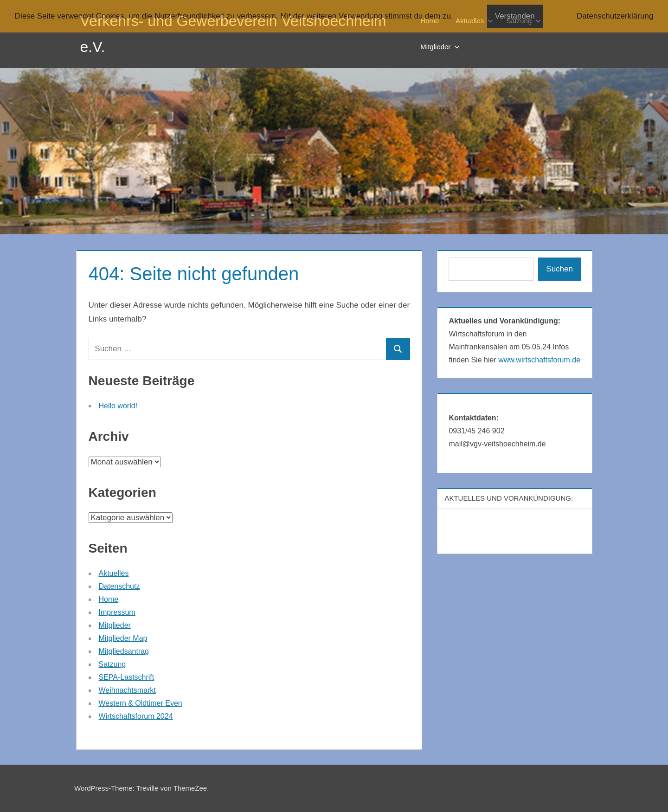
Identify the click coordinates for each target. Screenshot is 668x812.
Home (109, 599)
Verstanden (515, 16)
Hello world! (118, 406)
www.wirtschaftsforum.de (539, 360)
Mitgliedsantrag (124, 651)
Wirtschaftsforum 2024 (136, 716)
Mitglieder (440, 47)
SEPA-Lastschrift (127, 677)
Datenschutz (119, 586)
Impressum (117, 612)
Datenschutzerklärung (615, 16)
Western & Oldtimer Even (141, 703)
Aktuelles (114, 573)
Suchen (559, 269)
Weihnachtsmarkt (127, 690)
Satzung (112, 664)
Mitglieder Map (123, 638)
